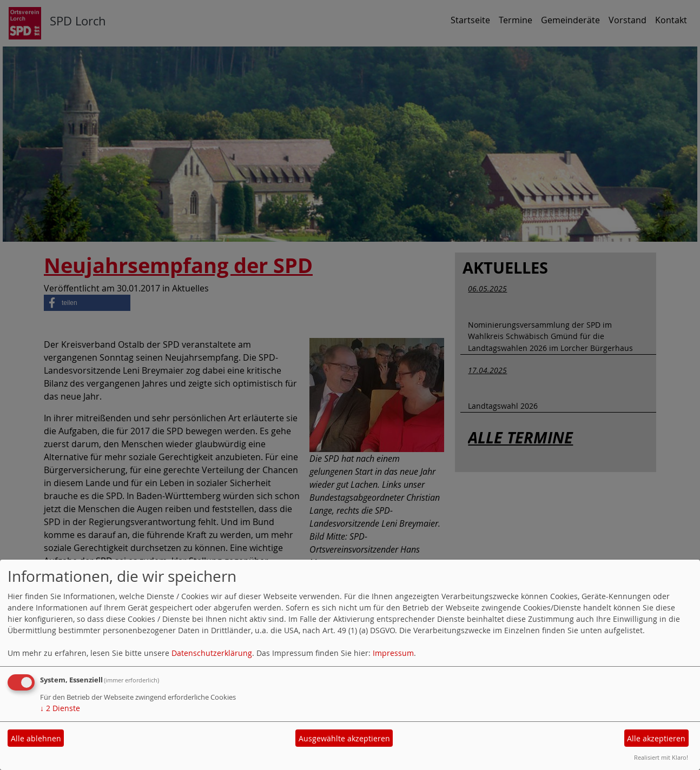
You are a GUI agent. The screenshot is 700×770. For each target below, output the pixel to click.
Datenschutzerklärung (212, 653)
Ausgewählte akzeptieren (344, 738)
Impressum (393, 653)
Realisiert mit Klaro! (661, 757)
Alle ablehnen (36, 738)
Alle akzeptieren (656, 738)
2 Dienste (60, 708)
